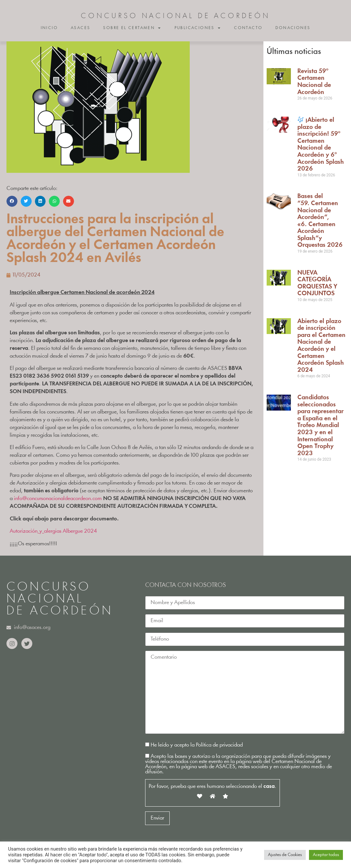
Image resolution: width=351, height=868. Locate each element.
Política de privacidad (219, 745)
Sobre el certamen (132, 28)
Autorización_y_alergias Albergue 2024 (53, 531)
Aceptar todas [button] (326, 855)
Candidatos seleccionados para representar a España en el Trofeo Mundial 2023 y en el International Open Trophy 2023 (320, 426)
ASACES (80, 28)
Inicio (49, 28)
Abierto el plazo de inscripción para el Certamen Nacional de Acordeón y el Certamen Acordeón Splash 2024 (321, 346)
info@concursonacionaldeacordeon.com (58, 499)
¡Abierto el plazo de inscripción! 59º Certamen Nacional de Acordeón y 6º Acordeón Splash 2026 (321, 145)
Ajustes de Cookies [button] (285, 855)
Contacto (248, 28)
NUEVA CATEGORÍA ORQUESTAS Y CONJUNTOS (317, 283)
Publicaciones (198, 28)
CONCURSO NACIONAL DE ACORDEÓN (175, 16)
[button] (12, 201)
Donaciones (293, 28)
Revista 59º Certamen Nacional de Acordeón (314, 82)
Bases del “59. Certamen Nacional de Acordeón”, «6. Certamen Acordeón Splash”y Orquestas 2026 (320, 221)
